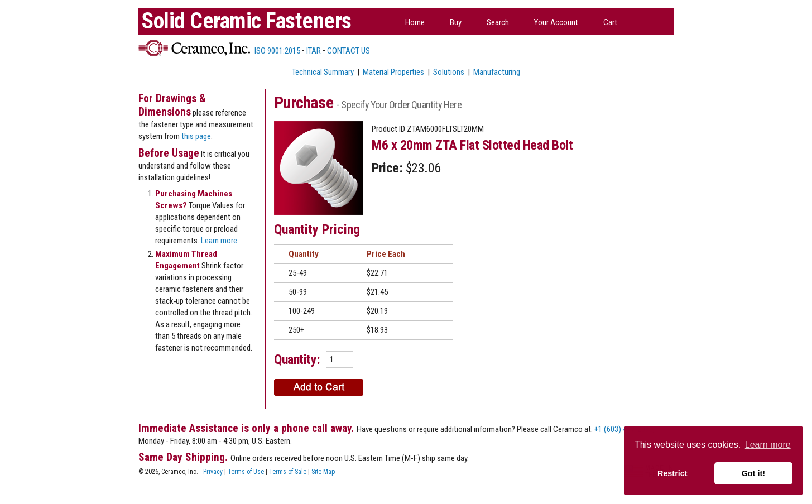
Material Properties (393, 72)
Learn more (219, 241)
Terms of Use (246, 472)
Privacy (213, 472)
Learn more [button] (768, 445)
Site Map (323, 472)
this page (196, 136)
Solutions (449, 72)
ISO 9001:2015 (277, 51)
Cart (610, 22)
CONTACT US (349, 51)
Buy (456, 22)
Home (415, 22)
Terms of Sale (288, 472)
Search (498, 22)
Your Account (556, 22)
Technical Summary (323, 72)
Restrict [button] (672, 473)
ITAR (314, 51)
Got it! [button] (753, 473)
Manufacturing (497, 72)
